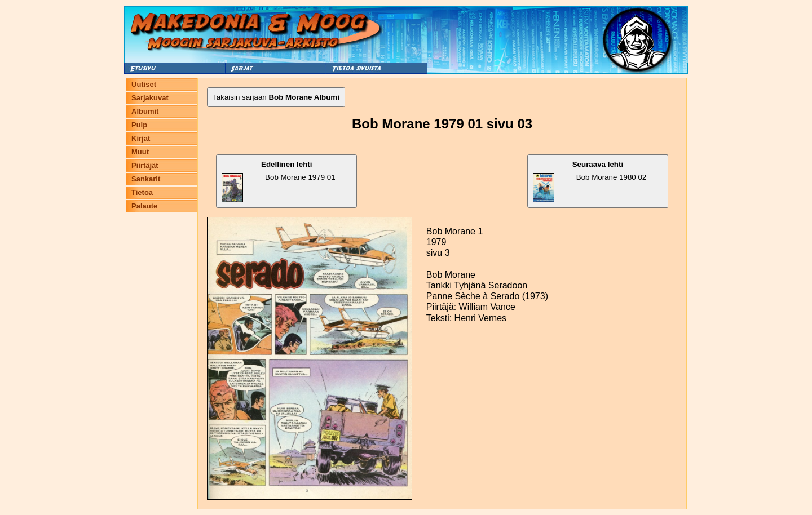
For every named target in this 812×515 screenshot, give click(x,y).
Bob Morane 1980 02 (590, 181)
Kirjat (141, 138)
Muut (140, 152)
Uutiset (144, 84)
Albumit (145, 111)
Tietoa (142, 192)
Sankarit (146, 179)
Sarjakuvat (150, 98)
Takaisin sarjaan (276, 97)
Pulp (139, 125)
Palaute (144, 206)
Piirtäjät (145, 165)
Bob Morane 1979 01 (278, 181)
